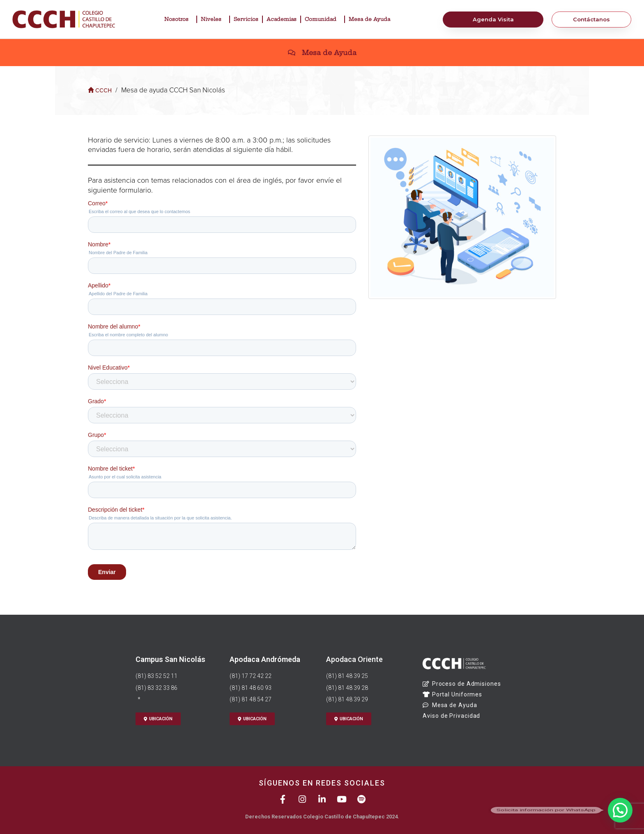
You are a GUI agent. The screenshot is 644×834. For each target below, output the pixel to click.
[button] (620, 810)
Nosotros (178, 19)
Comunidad (323, 19)
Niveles (213, 19)
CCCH (100, 91)
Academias (282, 19)
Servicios (246, 19)
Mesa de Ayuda (371, 19)
